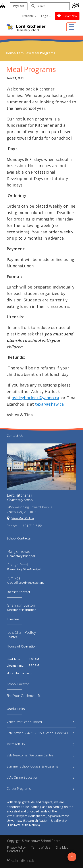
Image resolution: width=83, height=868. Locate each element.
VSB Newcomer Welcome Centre (41, 755)
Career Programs (41, 789)
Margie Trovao (19, 551)
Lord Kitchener (31, 26)
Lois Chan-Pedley (22, 632)
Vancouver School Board (41, 722)
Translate (29, 16)
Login (46, 16)
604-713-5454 (33, 526)
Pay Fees (19, 6)
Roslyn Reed (18, 565)
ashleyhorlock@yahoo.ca (35, 398)
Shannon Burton (21, 605)
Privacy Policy (16, 847)
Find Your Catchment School (27, 696)
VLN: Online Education (41, 777)
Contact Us (15, 851)
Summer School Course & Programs (41, 766)
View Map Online (23, 518)
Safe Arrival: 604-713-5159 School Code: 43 (41, 733)
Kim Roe (14, 578)
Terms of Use (41, 847)
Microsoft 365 (41, 744)
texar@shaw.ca (49, 404)
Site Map (62, 847)
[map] (2, 6)
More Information (18, 673)
